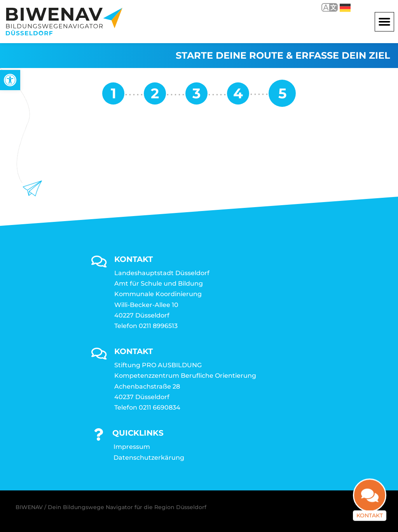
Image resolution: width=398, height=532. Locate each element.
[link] (10, 80)
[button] (384, 22)
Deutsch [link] (345, 8)
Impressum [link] (132, 447)
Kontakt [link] (370, 510)
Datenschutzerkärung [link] (149, 458)
